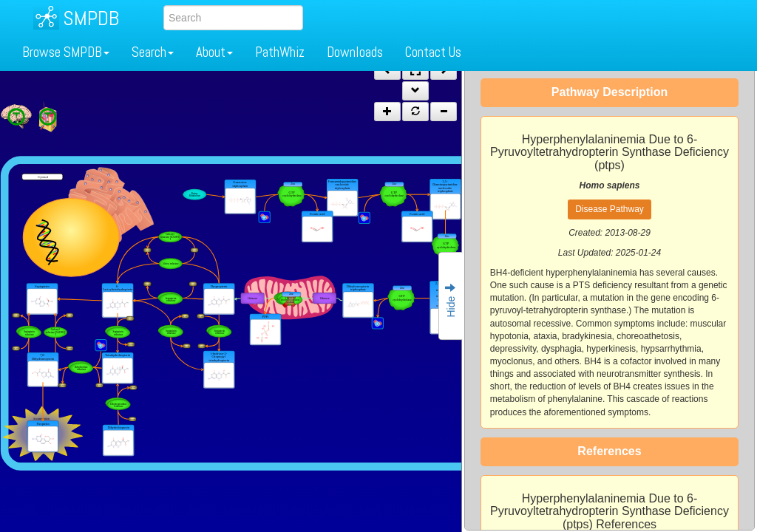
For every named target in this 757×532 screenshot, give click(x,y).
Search (153, 52)
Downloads (355, 52)
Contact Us (433, 52)
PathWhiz (280, 52)
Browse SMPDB (66, 52)
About (214, 52)
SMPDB (91, 18)
